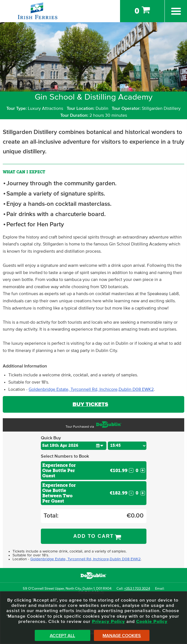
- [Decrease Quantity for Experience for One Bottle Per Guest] (131, 470)
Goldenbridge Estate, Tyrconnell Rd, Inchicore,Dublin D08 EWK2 (91, 389)
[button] (100, 446)
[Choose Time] (127, 446)
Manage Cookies (122, 636)
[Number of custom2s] (137, 493)
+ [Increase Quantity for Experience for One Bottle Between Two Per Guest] (143, 493)
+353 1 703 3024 (137, 589)
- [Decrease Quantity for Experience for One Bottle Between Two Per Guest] (131, 493)
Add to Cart (94, 536)
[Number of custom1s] (137, 471)
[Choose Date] (74, 446)
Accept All (62, 636)
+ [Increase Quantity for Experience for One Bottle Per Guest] (143, 470)
